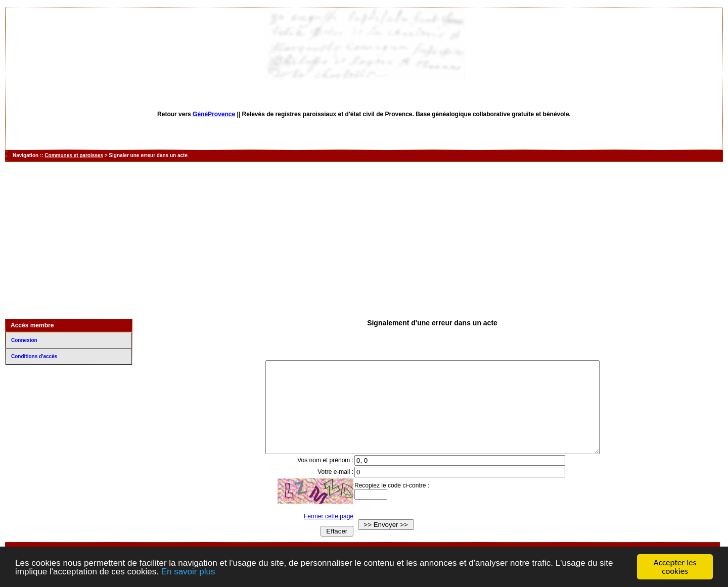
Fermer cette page (319, 534)
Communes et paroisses (74, 155)
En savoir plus (188, 572)
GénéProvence (214, 114)
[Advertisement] (364, 240)
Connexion (24, 340)
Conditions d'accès (34, 356)
